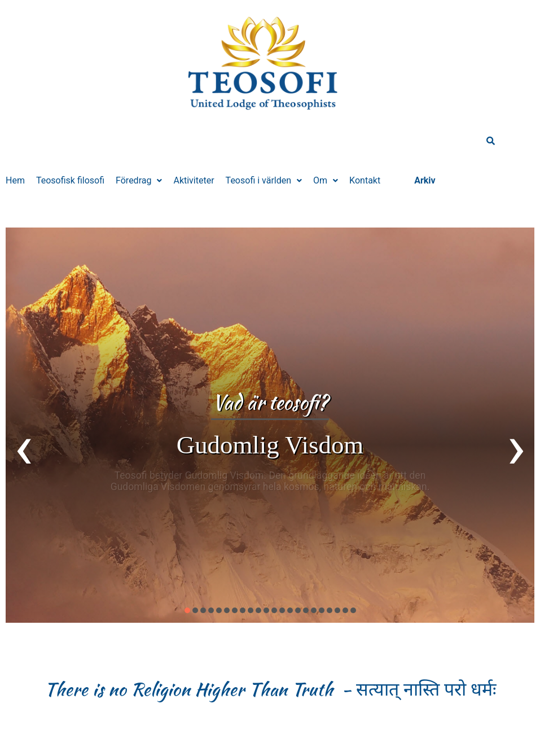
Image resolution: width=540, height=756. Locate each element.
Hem (15, 180)
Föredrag (139, 180)
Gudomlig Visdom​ (270, 445)
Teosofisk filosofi (70, 180)
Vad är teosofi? (270, 402)
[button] (139, 181)
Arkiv (425, 180)
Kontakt (365, 180)
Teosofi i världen (264, 180)
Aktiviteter (194, 180)
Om (326, 180)
